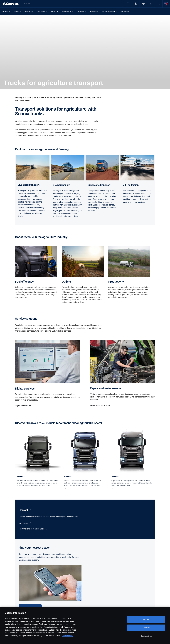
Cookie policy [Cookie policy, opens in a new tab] (67, 636)
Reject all (146, 628)
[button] (159, 4)
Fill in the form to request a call (32, 529)
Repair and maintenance (100, 405)
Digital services (22, 406)
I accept (146, 619)
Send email (24, 523)
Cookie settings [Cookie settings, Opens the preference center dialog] (146, 636)
